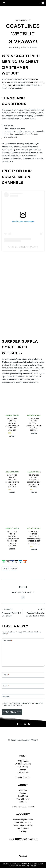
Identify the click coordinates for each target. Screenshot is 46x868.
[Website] (23, 697)
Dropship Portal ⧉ (23, 777)
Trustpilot (23, 856)
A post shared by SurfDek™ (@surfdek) (23, 247)
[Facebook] (21, 724)
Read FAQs (23, 796)
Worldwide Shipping (23, 764)
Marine (14, 807)
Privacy (26, 799)
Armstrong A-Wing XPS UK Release (11, 612)
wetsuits (14, 568)
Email (6, 686)
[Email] (23, 686)
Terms (19, 799)
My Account (18, 820)
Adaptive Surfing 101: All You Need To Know (34, 612)
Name (6, 675)
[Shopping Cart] (41, 3)
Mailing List (17, 825)
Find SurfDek (23, 773)
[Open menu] (4, 3)
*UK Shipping (23, 761)
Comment (7, 641)
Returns (28, 822)
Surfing (19, 20)
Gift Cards (19, 822)
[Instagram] (17, 724)
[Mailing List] (29, 724)
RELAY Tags (28, 825)
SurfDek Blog (23, 767)
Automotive (30, 807)
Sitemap (23, 831)
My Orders (28, 820)
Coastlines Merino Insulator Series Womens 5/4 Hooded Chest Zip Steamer (12, 539)
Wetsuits (27, 20)
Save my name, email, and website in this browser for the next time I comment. (24, 704)
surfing (5, 568)
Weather (23, 770)
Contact (23, 793)
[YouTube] (25, 724)
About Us (23, 790)
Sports (21, 807)
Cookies (23, 802)
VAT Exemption (23, 828)
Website (6, 697)
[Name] (23, 675)
